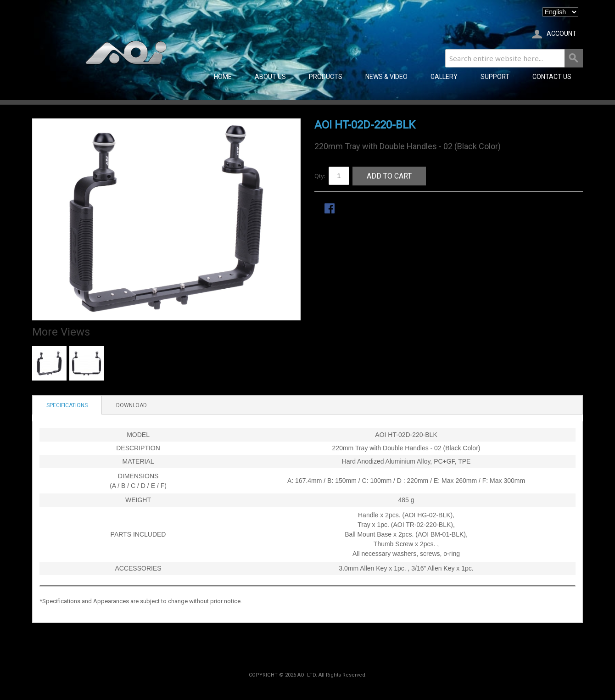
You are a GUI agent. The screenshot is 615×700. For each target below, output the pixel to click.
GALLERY (444, 77)
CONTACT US (552, 77)
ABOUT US (270, 77)
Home (223, 77)
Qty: (320, 176)
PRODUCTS (326, 77)
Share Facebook (330, 209)
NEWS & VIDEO (386, 77)
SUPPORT (495, 77)
